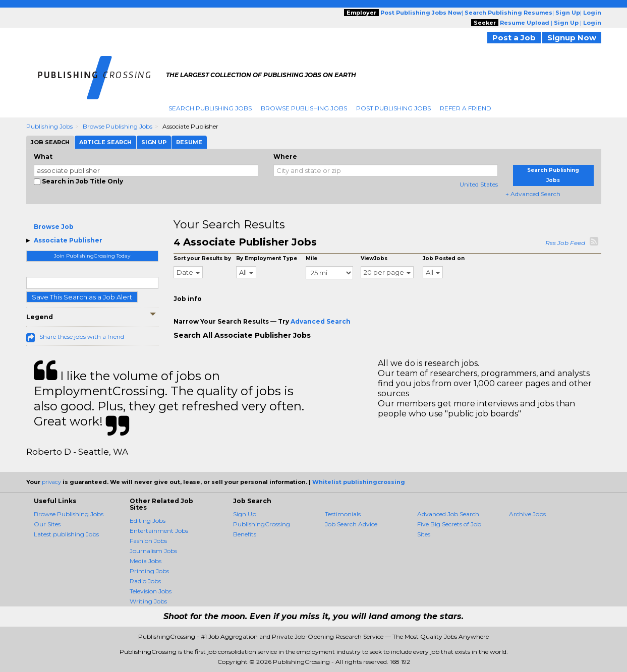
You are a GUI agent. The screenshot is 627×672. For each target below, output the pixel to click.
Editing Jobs (148, 521)
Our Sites (47, 524)
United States (479, 184)
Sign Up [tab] (154, 142)
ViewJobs (374, 258)
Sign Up (245, 514)
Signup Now (572, 38)
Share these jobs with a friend (82, 337)
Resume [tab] (189, 142)
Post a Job (514, 38)
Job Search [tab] (50, 142)
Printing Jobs (149, 571)
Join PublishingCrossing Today (92, 256)
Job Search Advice (351, 524)
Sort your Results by (202, 258)
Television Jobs (151, 591)
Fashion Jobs (148, 541)
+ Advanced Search (533, 194)
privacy (51, 482)
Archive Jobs (527, 514)
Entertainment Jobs (159, 531)
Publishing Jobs (49, 126)
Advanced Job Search (448, 514)
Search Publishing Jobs (210, 108)
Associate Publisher (68, 240)
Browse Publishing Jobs (304, 108)
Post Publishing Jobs (393, 108)
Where (285, 157)
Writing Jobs (148, 601)
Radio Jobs (145, 581)
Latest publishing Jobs (66, 534)
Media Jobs (146, 561)
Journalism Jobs (153, 551)
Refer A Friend (466, 108)
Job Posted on (444, 258)
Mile (311, 258)
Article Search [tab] (105, 142)
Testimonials (343, 514)
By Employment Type (267, 258)
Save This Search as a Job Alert (82, 297)
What (43, 157)
